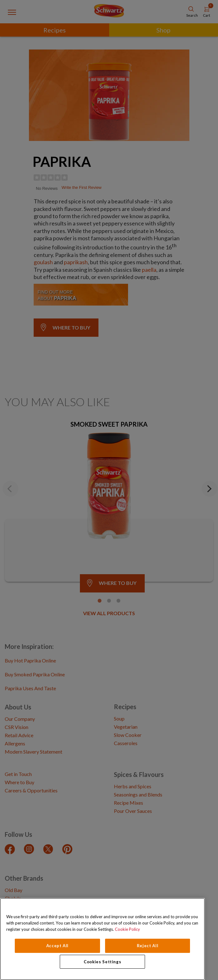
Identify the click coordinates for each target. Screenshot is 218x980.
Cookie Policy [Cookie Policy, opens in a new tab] (127, 929)
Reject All (148, 946)
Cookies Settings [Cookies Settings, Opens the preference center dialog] (103, 962)
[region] (102, 939)
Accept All (58, 946)
